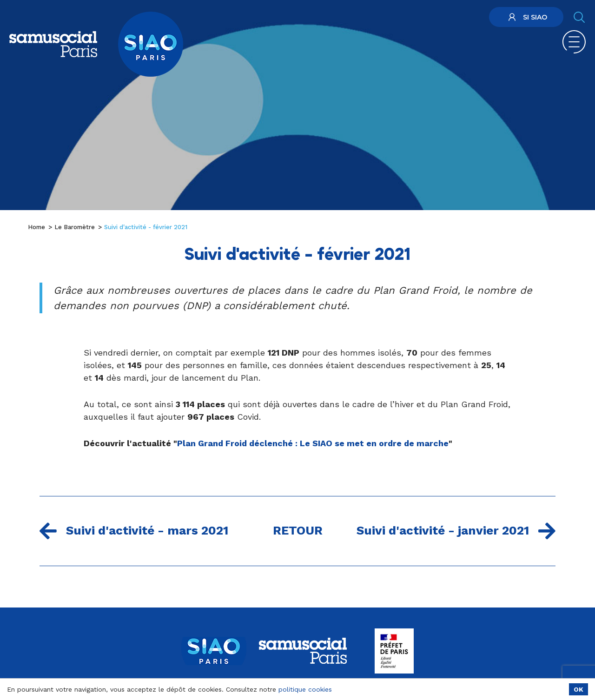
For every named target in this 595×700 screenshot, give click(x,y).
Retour (298, 530)
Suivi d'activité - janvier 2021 (456, 531)
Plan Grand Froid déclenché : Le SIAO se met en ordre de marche (313, 443)
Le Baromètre (75, 227)
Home (36, 227)
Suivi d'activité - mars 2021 (134, 531)
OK (578, 689)
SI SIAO (526, 17)
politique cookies (305, 689)
